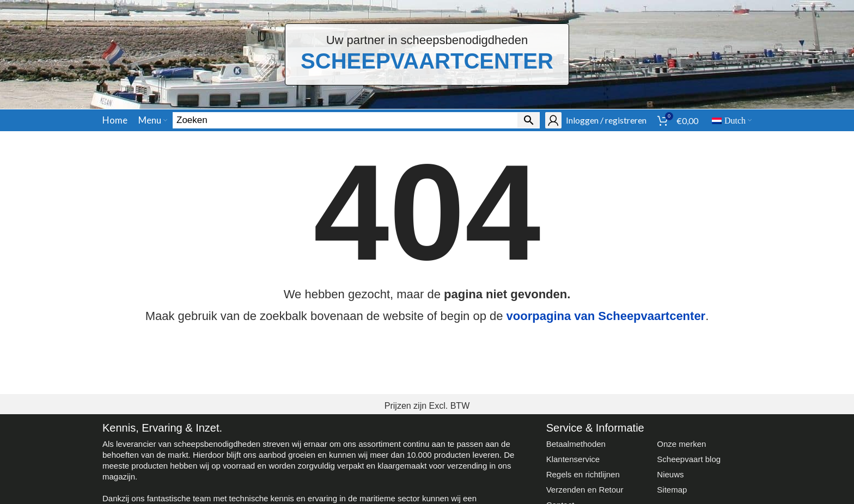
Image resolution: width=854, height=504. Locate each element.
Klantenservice (573, 459)
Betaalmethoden (576, 444)
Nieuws (670, 474)
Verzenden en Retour (585, 490)
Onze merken (681, 444)
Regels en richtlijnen (583, 474)
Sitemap (672, 490)
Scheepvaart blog (689, 459)
